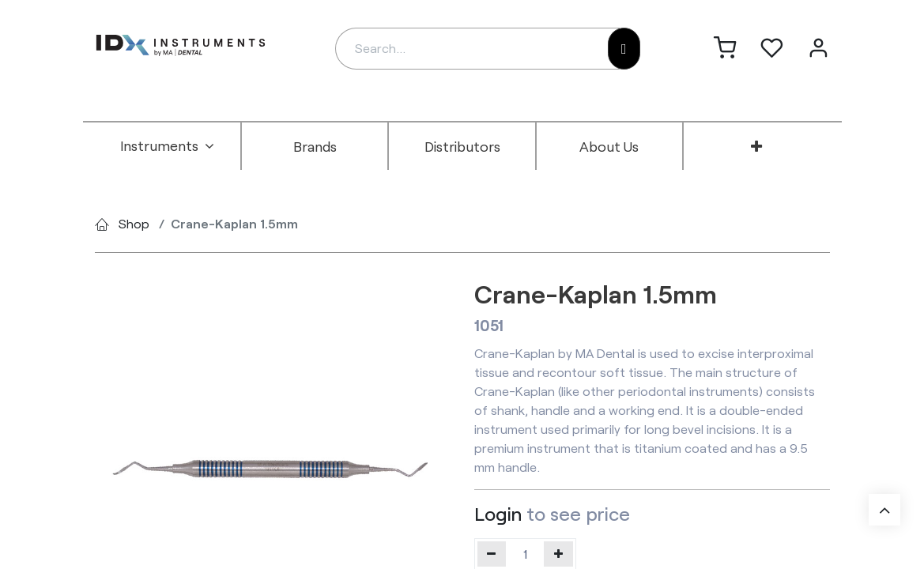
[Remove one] (492, 554)
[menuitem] (168, 146)
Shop (134, 223)
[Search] (624, 49)
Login (498, 513)
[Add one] (558, 554)
